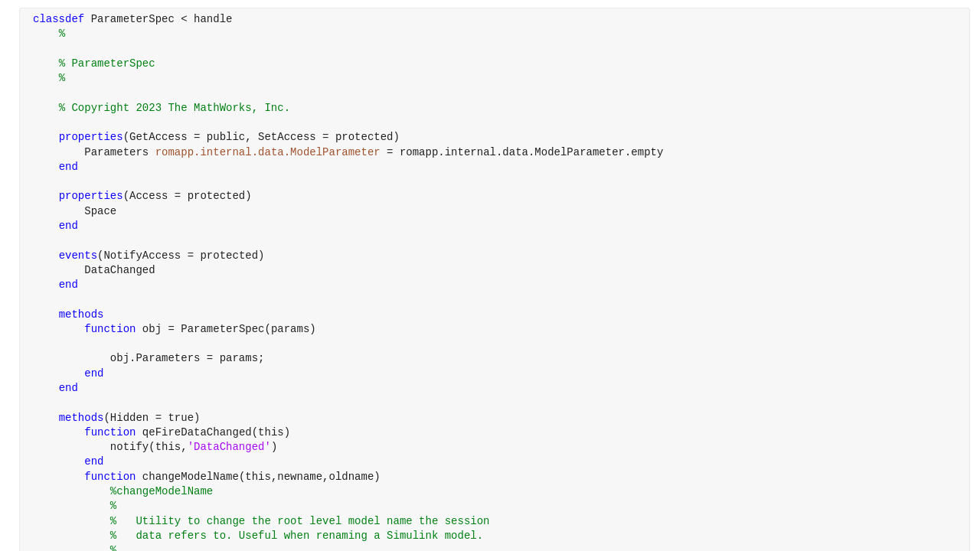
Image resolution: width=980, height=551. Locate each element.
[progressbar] (536, 314)
